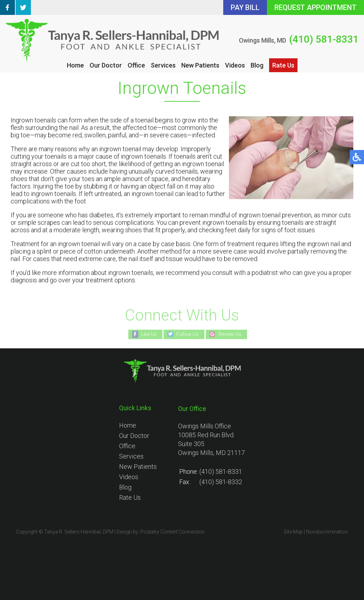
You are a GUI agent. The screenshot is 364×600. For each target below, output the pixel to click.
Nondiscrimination (327, 532)
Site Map (293, 532)
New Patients (200, 65)
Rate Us (283, 65)
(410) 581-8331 (324, 39)
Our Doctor (106, 65)
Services (163, 65)
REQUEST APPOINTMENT (315, 7)
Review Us (230, 334)
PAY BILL (245, 7)
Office (136, 65)
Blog (257, 65)
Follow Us (188, 334)
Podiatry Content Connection (173, 532)
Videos (235, 65)
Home (75, 65)
